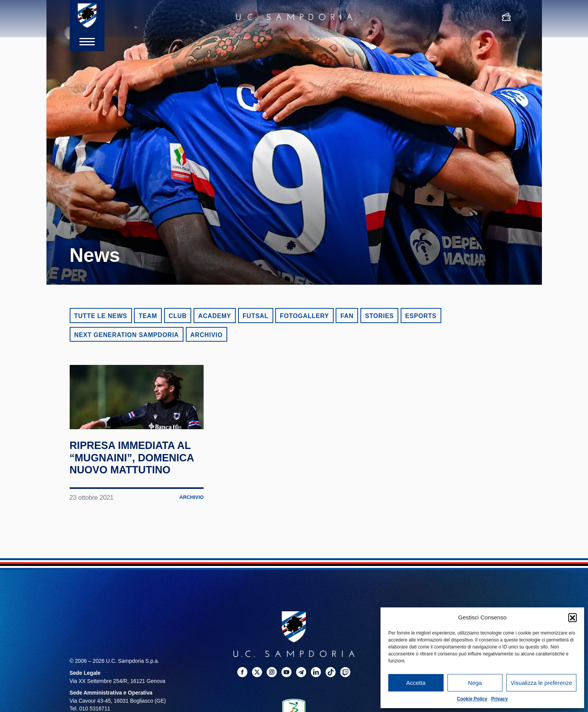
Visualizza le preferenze (541, 683)
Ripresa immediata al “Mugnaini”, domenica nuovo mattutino (129, 483)
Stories (379, 316)
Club (178, 316)
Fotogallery (304, 316)
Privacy (500, 699)
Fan (347, 316)
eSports (421, 316)
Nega (475, 683)
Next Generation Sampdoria (127, 335)
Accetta (416, 683)
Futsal (256, 316)
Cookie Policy (472, 699)
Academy (215, 316)
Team (148, 316)
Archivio (207, 335)
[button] (573, 617)
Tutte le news (101, 316)
